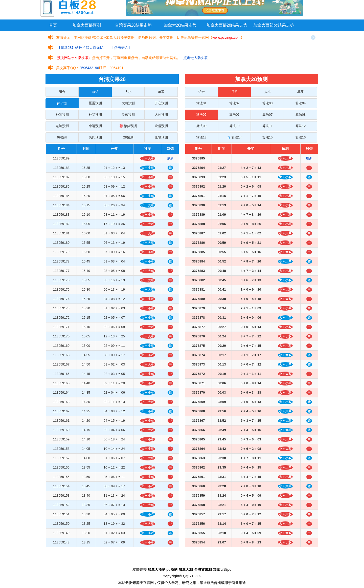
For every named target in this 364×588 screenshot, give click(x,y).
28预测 (128, 137)
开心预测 (161, 103)
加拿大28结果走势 (180, 25)
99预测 (62, 137)
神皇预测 (95, 115)
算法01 (201, 103)
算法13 (201, 137)
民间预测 (95, 137)
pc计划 (62, 103)
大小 (128, 92)
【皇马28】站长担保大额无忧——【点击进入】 (95, 48)
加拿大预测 (156, 570)
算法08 (301, 115)
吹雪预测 (161, 126)
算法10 (234, 126)
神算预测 (62, 115)
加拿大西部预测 (87, 25)
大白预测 (128, 103)
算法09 (201, 126)
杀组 (95, 92)
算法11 (267, 126)
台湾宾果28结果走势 (133, 25)
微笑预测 (128, 126)
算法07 (267, 115)
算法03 (267, 103)
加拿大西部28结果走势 (227, 25)
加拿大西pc (222, 570)
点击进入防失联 (196, 58)
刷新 (170, 158)
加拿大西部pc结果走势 (274, 25)
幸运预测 (95, 126)
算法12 (301, 126)
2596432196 (89, 68)
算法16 (301, 137)
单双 (161, 92)
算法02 (234, 103)
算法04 (301, 103)
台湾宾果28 (203, 570)
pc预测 (172, 570)
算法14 (234, 137)
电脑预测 (62, 126)
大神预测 (161, 115)
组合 (62, 92)
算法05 (201, 115)
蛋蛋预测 (95, 103)
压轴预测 (161, 137)
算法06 (234, 115)
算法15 (267, 137)
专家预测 (128, 115)
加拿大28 (186, 570)
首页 (53, 25)
